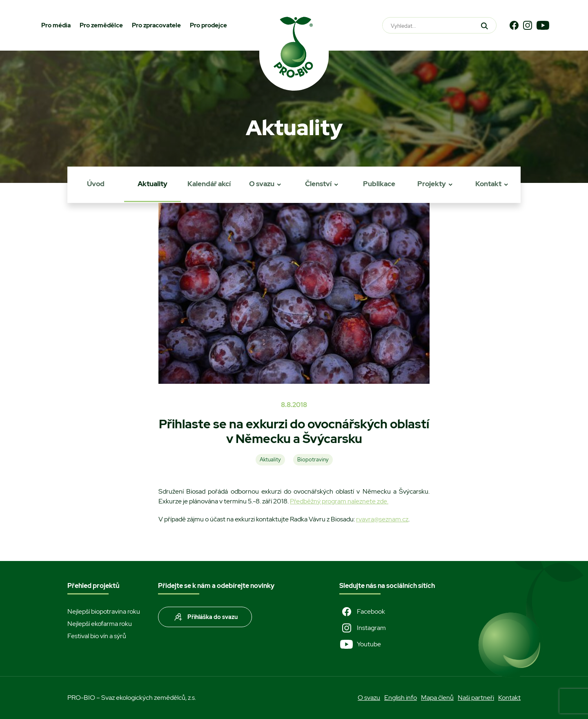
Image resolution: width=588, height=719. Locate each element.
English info (401, 698)
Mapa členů (437, 698)
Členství (318, 184)
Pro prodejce (208, 25)
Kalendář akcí (209, 184)
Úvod (96, 184)
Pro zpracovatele (156, 25)
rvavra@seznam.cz (382, 519)
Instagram (363, 628)
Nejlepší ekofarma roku (100, 624)
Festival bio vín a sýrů (97, 636)
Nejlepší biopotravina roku (104, 611)
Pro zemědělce (101, 25)
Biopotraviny (313, 460)
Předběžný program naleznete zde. (339, 501)
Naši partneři (476, 698)
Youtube (360, 644)
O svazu (262, 184)
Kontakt (488, 184)
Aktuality (153, 184)
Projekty (432, 184)
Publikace (379, 184)
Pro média (56, 25)
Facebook (362, 612)
